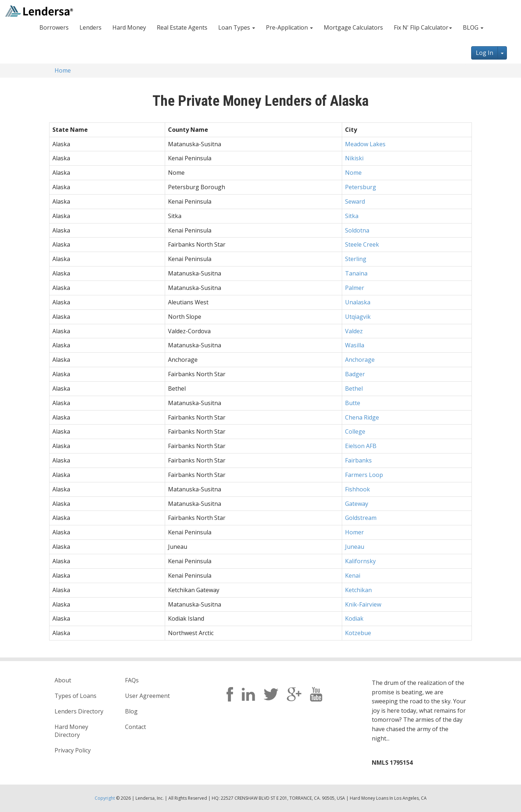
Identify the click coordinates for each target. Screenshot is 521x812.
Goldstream (361, 518)
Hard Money (129, 27)
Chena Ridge (362, 417)
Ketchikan (358, 590)
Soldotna (357, 230)
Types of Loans (76, 696)
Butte (353, 403)
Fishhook (358, 489)
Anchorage (360, 360)
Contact (135, 727)
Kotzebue (358, 633)
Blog (131, 711)
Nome (353, 173)
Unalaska (358, 302)
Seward (355, 201)
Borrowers (54, 27)
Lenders (91, 27)
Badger (355, 374)
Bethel (354, 388)
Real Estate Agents (182, 27)
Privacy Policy (73, 750)
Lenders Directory (79, 711)
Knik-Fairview (363, 604)
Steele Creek (362, 244)
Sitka (352, 216)
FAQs (132, 680)
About (63, 680)
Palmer (355, 288)
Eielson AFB (361, 446)
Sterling (356, 259)
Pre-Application (289, 27)
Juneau (355, 547)
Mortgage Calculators (353, 27)
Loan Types (237, 27)
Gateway (357, 504)
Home (63, 70)
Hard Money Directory (71, 731)
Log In (485, 53)
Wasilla (355, 345)
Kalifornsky (360, 561)
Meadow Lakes (365, 144)
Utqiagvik (358, 317)
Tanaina (356, 273)
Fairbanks (358, 460)
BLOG (473, 27)
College (355, 431)
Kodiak (354, 618)
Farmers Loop (364, 475)
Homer (354, 532)
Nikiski (354, 158)
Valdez (354, 331)
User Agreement (147, 696)
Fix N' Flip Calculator (423, 27)
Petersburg (361, 187)
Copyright (105, 798)
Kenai (353, 576)
